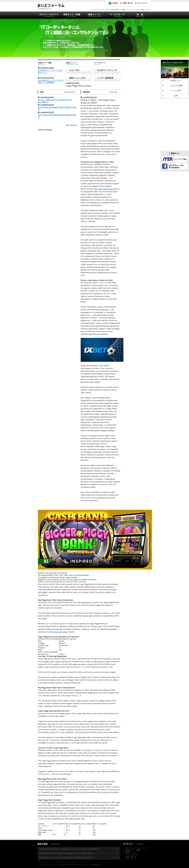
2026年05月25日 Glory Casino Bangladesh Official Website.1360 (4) (67, 853)
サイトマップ (131, 859)
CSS (98, 865)
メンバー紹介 (176, 91)
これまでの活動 (176, 86)
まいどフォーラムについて (137, 848)
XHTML (93, 865)
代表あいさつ (176, 81)
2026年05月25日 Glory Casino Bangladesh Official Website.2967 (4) (67, 858)
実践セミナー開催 (133, 850)
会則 (176, 96)
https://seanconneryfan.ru (109, 189)
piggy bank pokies (60, 632)
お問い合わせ (131, 857)
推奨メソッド (131, 852)
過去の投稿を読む (72, 125)
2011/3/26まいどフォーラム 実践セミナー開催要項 (51, 81)
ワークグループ (132, 855)
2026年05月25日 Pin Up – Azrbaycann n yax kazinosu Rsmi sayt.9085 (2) (69, 849)
